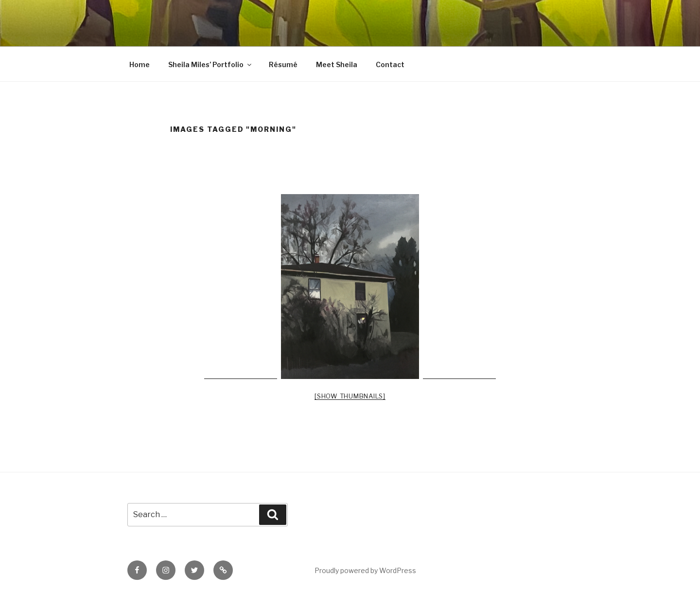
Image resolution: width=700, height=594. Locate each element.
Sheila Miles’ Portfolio (210, 64)
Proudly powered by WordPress (365, 570)
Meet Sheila (337, 64)
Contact (390, 64)
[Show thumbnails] (350, 396)
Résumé (283, 64)
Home (140, 64)
